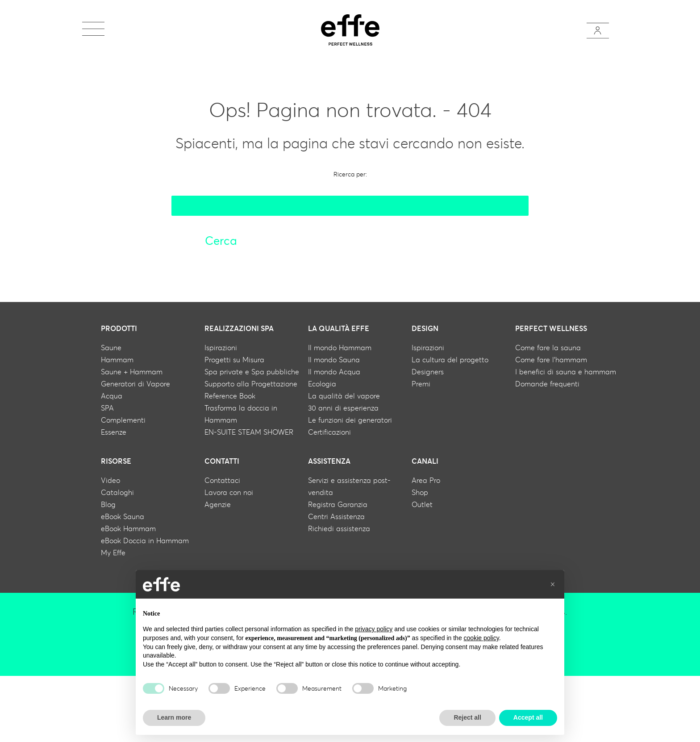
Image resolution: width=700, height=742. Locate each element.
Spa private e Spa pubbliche (252, 372)
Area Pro (426, 480)
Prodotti (119, 328)
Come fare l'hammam (551, 360)
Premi (421, 384)
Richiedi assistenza (339, 528)
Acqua (112, 396)
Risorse (116, 461)
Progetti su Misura (234, 360)
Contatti (222, 461)
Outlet (422, 504)
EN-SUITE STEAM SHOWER (249, 432)
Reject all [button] (467, 717)
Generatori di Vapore (135, 384)
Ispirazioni (221, 348)
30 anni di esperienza (343, 408)
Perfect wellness (551, 328)
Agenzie (218, 504)
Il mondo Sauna (334, 360)
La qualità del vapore (344, 396)
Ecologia (322, 384)
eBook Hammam (128, 528)
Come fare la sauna (548, 348)
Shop (420, 492)
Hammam (117, 360)
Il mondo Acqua (334, 372)
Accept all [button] (528, 717)
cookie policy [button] (481, 638)
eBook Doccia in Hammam (145, 541)
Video (110, 480)
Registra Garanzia (338, 504)
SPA (107, 408)
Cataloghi (117, 492)
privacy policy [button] (374, 629)
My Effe (113, 553)
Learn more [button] (174, 717)
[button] (553, 584)
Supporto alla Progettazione (251, 384)
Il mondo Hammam (340, 348)
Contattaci (222, 480)
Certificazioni (329, 432)
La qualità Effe (339, 328)
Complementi (123, 420)
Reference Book (230, 396)
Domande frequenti (547, 384)
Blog (108, 504)
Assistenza (329, 461)
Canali (425, 461)
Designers (428, 372)
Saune (111, 348)
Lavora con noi (229, 492)
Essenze (114, 432)
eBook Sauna (123, 516)
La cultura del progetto (450, 360)
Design (425, 328)
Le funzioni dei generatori (350, 420)
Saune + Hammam (132, 372)
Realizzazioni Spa (239, 328)
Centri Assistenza (336, 516)
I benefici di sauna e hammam (566, 372)
